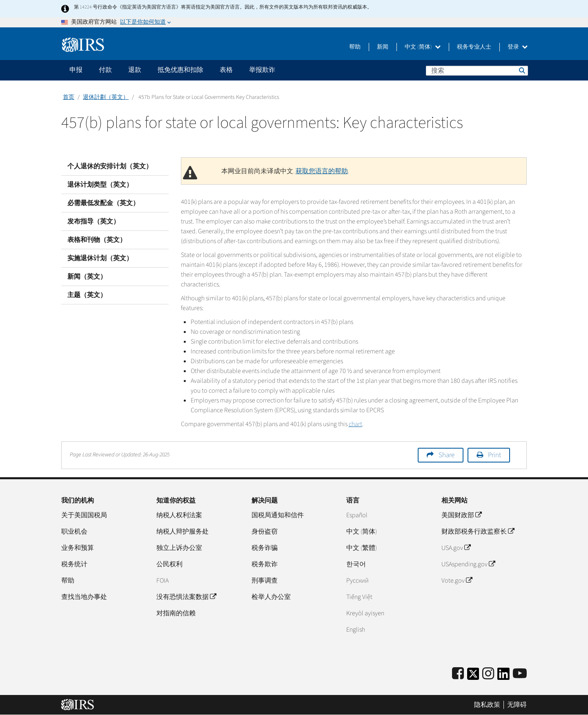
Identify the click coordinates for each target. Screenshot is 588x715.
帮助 (355, 47)
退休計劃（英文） (106, 97)
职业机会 (74, 532)
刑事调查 (265, 581)
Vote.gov (457, 581)
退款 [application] (135, 70)
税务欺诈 (265, 564)
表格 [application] (226, 70)
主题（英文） (87, 295)
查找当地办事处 (84, 597)
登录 (518, 47)
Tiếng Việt (359, 597)
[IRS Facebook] (458, 674)
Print (494, 455)
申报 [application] (76, 70)
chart (355, 424)
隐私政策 (487, 705)
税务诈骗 (265, 548)
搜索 (521, 70)
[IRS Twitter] (473, 676)
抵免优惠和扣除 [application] (180, 70)
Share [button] (447, 455)
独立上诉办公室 (179, 548)
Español (357, 515)
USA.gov (456, 548)
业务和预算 (78, 548)
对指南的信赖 (176, 613)
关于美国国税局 (84, 515)
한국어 (356, 564)
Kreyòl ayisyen (365, 613)
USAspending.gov (468, 564)
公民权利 (169, 564)
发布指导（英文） (94, 221)
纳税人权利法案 (179, 515)
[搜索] (477, 71)
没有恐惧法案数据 (186, 597)
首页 (69, 97)
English (356, 630)
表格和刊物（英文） (97, 240)
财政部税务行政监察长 (478, 532)
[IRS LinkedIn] (503, 676)
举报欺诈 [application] (262, 70)
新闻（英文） (87, 277)
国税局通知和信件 (278, 515)
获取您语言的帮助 (322, 171)
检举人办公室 (271, 597)
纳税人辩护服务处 (183, 532)
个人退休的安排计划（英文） (110, 166)
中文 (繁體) (362, 548)
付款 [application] (105, 70)
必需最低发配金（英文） (103, 203)
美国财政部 (461, 515)
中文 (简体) (423, 47)
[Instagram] (488, 674)
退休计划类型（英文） (100, 185)
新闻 (383, 47)
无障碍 (517, 705)
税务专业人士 (474, 47)
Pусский (357, 581)
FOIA (163, 581)
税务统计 (74, 564)
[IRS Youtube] (520, 674)
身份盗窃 (265, 532)
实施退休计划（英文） (100, 258)
